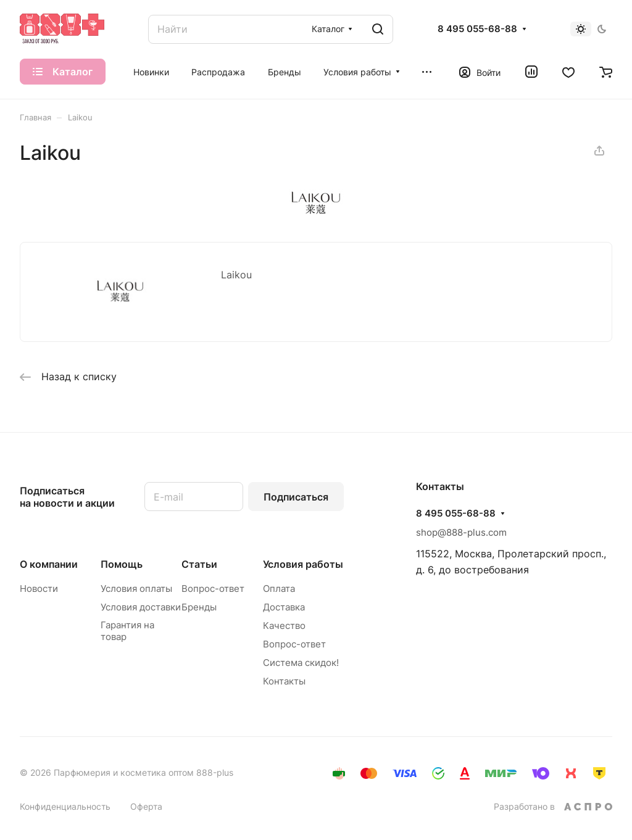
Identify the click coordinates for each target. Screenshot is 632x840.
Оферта (146, 806)
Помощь (122, 564)
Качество (284, 626)
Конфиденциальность (65, 806)
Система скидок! (301, 663)
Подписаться (296, 497)
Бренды (199, 607)
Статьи (199, 564)
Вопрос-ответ (213, 588)
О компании (49, 564)
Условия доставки (141, 607)
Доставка (284, 607)
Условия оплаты (136, 588)
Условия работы (303, 564)
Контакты (284, 681)
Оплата (279, 588)
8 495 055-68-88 (477, 29)
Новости (39, 588)
